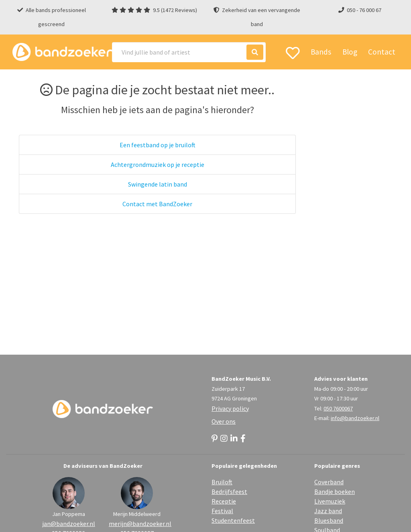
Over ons (224, 421)
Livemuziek (330, 501)
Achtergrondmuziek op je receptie (158, 164)
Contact (382, 52)
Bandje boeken (335, 491)
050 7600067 (338, 408)
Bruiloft (222, 482)
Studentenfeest (233, 520)
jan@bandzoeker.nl (69, 524)
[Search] (189, 52)
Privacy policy (230, 408)
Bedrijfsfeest (229, 491)
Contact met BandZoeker (157, 204)
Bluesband (329, 520)
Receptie (224, 501)
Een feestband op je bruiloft (158, 145)
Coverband (329, 482)
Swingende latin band (158, 184)
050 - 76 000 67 (364, 10)
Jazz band (328, 511)
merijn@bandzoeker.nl (137, 524)
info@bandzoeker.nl (355, 418)
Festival (222, 511)
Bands (321, 52)
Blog (350, 52)
